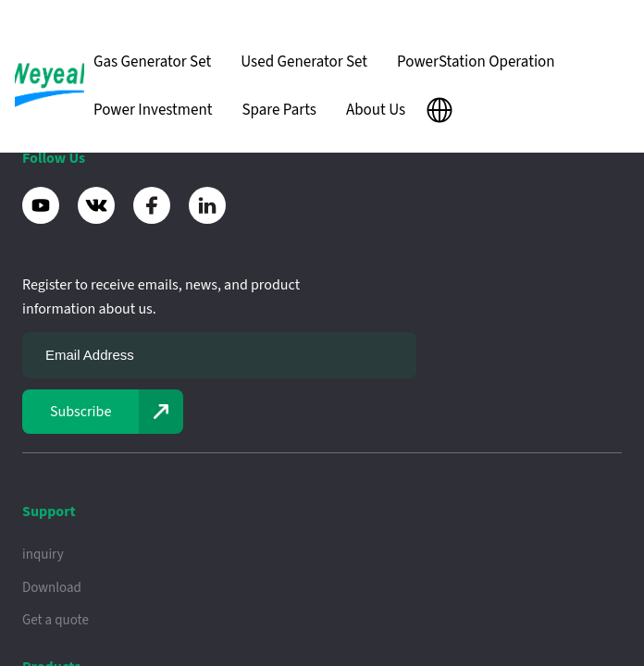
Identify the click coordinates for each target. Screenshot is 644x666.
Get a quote (56, 620)
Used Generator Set (304, 62)
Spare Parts (279, 110)
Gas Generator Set (152, 62)
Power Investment (153, 110)
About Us (376, 110)
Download (52, 588)
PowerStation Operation (476, 62)
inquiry (43, 555)
